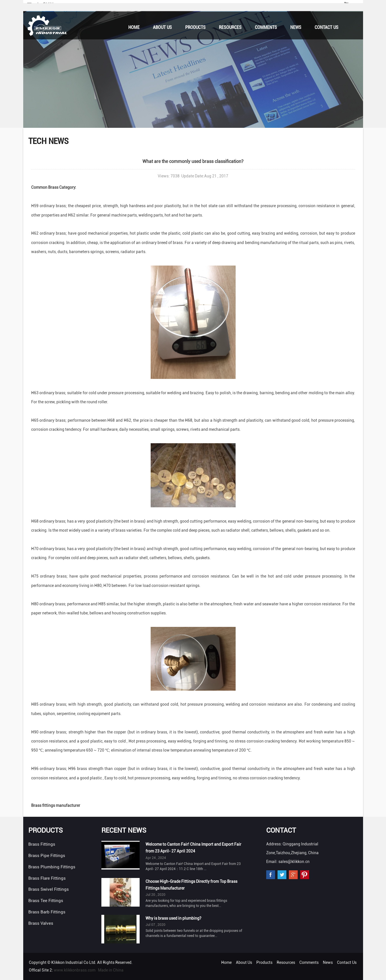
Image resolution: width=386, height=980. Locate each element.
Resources (230, 27)
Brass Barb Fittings (47, 912)
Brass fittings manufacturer (56, 805)
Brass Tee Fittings (46, 901)
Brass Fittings (42, 844)
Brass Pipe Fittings (47, 856)
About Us (162, 27)
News (296, 27)
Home (134, 27)
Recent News (124, 830)
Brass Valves (41, 923)
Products (195, 27)
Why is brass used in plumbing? (173, 918)
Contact (281, 830)
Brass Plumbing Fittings (52, 867)
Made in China (111, 970)
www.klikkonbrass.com (75, 970)
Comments (266, 27)
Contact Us (327, 27)
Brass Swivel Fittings (49, 889)
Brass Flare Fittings (47, 878)
